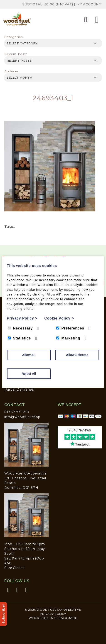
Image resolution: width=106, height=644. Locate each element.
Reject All (29, 374)
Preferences (70, 328)
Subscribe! (3, 614)
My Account (89, 4)
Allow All (29, 355)
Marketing (68, 338)
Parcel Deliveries (19, 390)
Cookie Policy (59, 318)
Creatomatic (66, 618)
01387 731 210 (17, 412)
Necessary (20, 328)
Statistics (19, 338)
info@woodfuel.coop (22, 417)
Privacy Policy (53, 614)
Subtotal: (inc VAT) (48, 4)
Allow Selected (77, 355)
